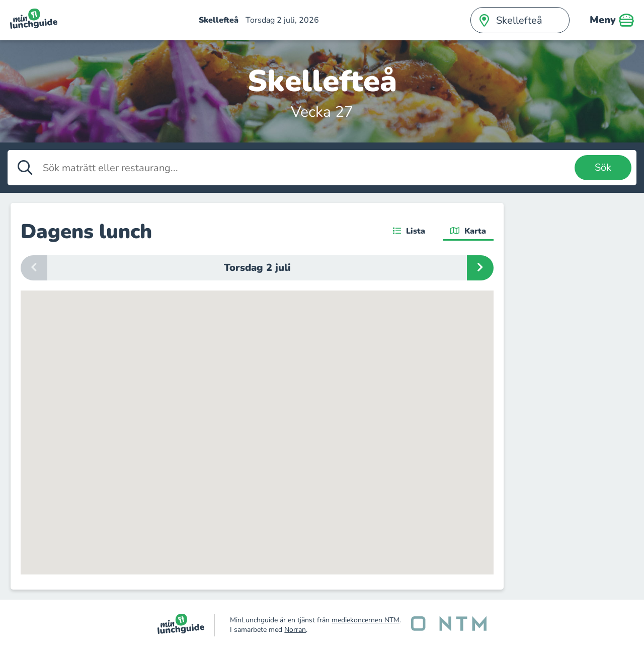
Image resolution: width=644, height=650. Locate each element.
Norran (295, 630)
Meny (612, 20)
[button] (300, 495)
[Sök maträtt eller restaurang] (306, 168)
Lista (409, 231)
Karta (468, 231)
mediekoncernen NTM (366, 620)
